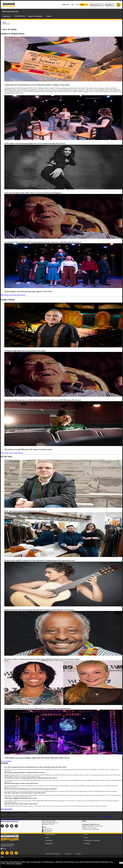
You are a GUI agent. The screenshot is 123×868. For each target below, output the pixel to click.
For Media (87, 844)
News (85, 834)
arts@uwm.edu (48, 830)
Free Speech (49, 840)
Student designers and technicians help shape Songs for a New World (28, 292)
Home (4, 22)
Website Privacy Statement (53, 854)
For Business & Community (92, 840)
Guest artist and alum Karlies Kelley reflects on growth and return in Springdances (33, 193)
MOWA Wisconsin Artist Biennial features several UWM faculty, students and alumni (30, 789)
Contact (4, 849)
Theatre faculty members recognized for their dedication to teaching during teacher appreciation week (40, 560)
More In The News (6, 761)
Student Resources (20, 16)
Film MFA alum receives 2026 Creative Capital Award (21, 804)
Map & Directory (50, 834)
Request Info (66, 5)
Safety (47, 837)
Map (45, 827)
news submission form (105, 816)
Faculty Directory (18, 453)
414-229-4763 (48, 829)
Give (77, 5)
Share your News (6, 819)
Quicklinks (110, 5)
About (50, 16)
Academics (7, 16)
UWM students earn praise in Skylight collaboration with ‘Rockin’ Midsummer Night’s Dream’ (37, 758)
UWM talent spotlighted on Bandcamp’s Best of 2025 (20, 798)
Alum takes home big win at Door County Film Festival (21, 783)
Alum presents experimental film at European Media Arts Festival (25, 773)
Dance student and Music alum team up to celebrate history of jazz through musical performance (38, 709)
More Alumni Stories (19, 295)
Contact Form (47, 832)
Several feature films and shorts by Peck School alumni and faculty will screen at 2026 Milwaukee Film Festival (43, 242)
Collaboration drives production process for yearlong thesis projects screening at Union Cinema (37, 85)
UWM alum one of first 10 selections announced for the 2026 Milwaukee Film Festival (31, 778)
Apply (82, 5)
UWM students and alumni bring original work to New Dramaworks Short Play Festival (35, 143)
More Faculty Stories (7, 453)
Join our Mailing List (17, 819)
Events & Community (36, 16)
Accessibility (68, 854)
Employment (49, 844)
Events (86, 837)
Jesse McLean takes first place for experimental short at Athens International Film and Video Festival (35, 767)
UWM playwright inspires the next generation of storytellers (25, 351)
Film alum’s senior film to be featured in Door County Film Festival (25, 793)
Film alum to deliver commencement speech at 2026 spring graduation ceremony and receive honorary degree (42, 659)
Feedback (78, 854)
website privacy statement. (14, 864)
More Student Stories (7, 295)
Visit (72, 5)
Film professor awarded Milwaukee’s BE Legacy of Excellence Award (28, 449)
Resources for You (97, 5)
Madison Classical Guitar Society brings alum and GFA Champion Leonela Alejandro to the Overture (39, 610)
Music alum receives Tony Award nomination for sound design (26, 511)
